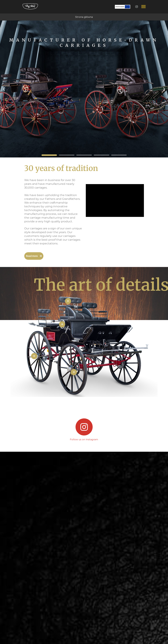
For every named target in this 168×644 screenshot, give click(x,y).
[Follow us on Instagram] (84, 427)
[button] (4, 89)
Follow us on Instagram (84, 439)
